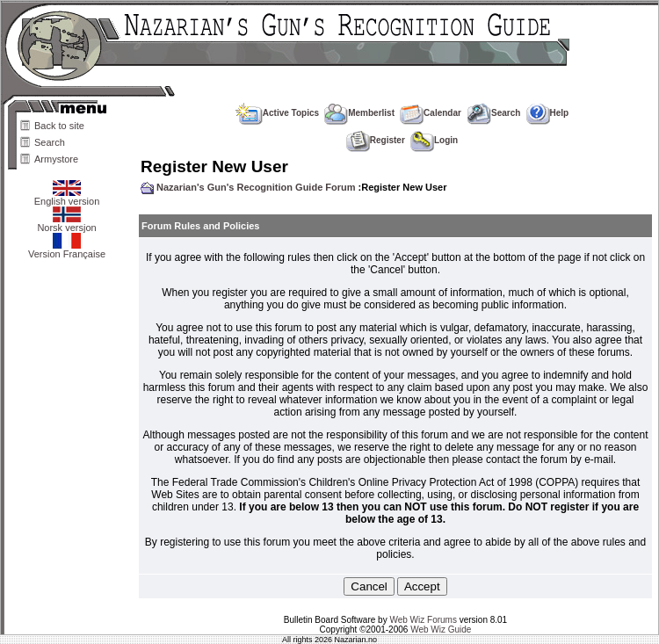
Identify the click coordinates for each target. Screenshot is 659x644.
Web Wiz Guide (441, 630)
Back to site (59, 126)
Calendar (431, 113)
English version (67, 197)
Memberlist (359, 113)
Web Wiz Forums (423, 620)
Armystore (56, 159)
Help (548, 113)
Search (50, 142)
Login (434, 140)
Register (376, 140)
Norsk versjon (66, 223)
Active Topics (277, 113)
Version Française (67, 250)
